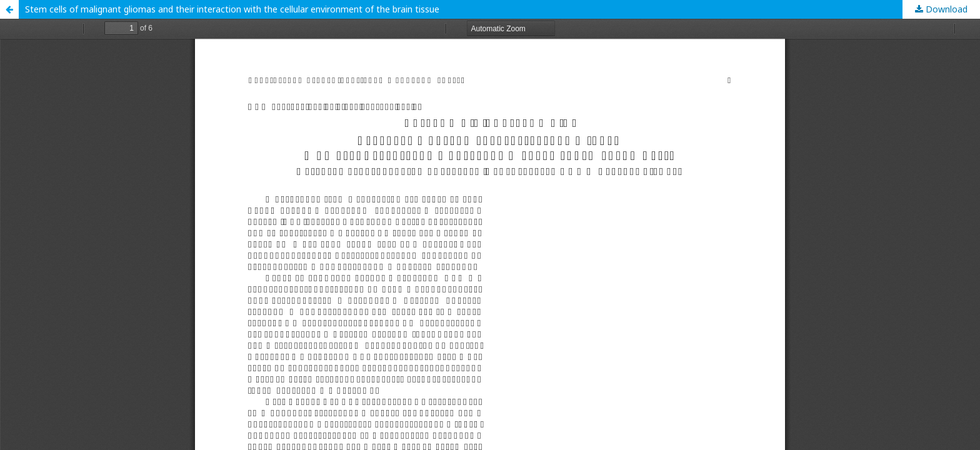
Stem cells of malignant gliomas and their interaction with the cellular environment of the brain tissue (232, 9)
